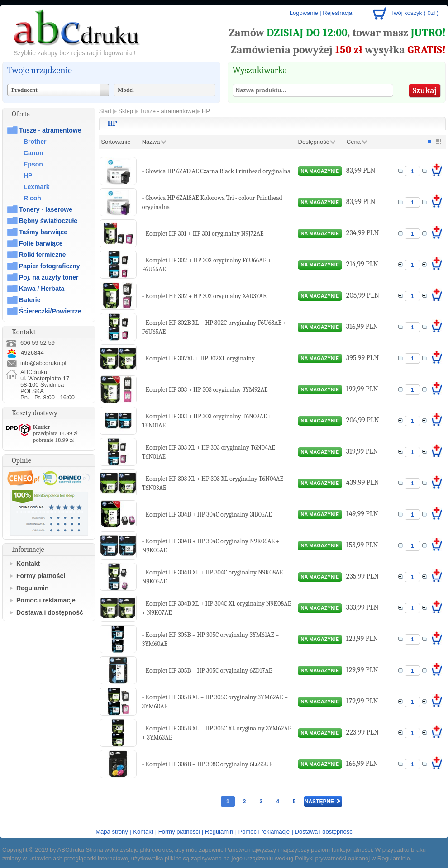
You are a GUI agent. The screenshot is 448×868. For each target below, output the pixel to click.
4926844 (25, 353)
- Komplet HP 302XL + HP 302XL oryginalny (198, 358)
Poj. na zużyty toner (49, 277)
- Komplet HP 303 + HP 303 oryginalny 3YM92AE (205, 390)
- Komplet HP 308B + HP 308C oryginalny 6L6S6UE (207, 764)
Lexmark (37, 187)
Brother (35, 142)
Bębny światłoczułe (48, 221)
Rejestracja (337, 13)
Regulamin (33, 588)
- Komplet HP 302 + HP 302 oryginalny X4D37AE (204, 296)
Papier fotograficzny (50, 266)
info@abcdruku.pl (43, 363)
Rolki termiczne (42, 255)
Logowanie (304, 13)
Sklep (126, 111)
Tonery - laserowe (46, 209)
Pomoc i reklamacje (46, 600)
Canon (33, 153)
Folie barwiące (41, 243)
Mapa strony (112, 832)
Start (105, 111)
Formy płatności (41, 576)
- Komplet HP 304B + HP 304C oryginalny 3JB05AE (207, 515)
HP (28, 175)
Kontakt (28, 564)
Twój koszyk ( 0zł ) (415, 13)
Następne (323, 802)
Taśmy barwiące (43, 232)
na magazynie (320, 171)
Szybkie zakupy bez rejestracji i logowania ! (74, 53)
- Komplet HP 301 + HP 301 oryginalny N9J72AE (203, 234)
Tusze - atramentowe (50, 130)
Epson (33, 164)
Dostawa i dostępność (50, 612)
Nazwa (151, 142)
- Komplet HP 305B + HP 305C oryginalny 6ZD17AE (207, 671)
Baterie (30, 300)
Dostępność (314, 142)
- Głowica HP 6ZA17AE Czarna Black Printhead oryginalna (216, 171)
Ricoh (32, 198)
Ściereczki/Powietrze (50, 311)
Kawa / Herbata (42, 289)
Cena (354, 142)
